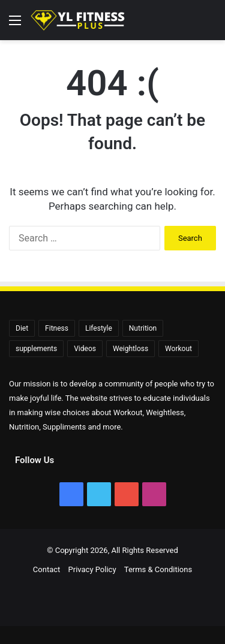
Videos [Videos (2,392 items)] (85, 349)
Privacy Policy (92, 569)
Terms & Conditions (158, 569)
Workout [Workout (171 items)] (178, 349)
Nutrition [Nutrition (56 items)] (143, 328)
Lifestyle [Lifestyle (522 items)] (99, 328)
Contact (46, 569)
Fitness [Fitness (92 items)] (57, 328)
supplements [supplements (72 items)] (36, 349)
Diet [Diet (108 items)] (22, 328)
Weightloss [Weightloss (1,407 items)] (130, 349)
